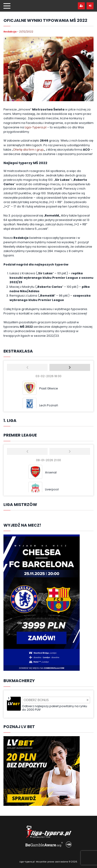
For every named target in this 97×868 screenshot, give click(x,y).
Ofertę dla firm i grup (28, 150)
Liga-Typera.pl (36, 127)
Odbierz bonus (56, 700)
